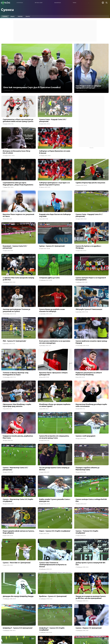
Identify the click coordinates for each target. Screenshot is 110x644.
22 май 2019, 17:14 (80, 409)
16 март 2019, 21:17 (44, 472)
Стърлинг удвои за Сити (49, 278)
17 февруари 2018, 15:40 (46, 632)
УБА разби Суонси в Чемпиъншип (89, 309)
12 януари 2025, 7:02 (8, 124)
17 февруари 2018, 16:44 (82, 601)
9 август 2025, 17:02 (81, 90)
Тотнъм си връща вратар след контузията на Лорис (16, 374)
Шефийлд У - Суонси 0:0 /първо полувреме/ (52, 629)
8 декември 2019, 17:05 (9, 344)
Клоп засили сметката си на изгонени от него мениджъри (55, 342)
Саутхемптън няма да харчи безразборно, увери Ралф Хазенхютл (18, 184)
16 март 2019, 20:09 (45, 504)
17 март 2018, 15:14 (81, 535)
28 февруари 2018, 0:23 (45, 569)
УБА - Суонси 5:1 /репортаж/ (14, 341)
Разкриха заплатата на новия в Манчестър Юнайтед (89, 374)
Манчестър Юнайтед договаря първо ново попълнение (91, 405)
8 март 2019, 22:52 (44, 533)
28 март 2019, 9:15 (8, 440)
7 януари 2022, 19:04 (8, 187)
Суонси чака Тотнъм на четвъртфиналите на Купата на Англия (53, 565)
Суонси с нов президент (86, 436)
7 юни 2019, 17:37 (7, 409)
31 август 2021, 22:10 (45, 187)
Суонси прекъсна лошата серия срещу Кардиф (91, 342)
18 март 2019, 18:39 (81, 438)
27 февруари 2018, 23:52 (82, 567)
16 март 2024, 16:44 (45, 124)
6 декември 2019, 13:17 (45, 346)
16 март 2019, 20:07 (81, 504)
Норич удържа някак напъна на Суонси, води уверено (19, 532)
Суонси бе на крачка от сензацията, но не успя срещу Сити (54, 437)
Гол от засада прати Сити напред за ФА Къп (54, 469)
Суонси (7, 10)
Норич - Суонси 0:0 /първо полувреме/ (55, 531)
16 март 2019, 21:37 (8, 472)
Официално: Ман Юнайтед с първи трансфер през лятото (17, 405)
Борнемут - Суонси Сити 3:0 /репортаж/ (15, 247)
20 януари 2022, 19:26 (45, 156)
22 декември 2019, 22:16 (45, 314)
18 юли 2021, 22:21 (7, 219)
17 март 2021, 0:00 (8, 251)
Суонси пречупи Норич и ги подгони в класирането (91, 279)
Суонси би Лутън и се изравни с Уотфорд (88, 247)
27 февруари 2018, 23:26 (9, 599)
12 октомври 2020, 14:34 (9, 314)
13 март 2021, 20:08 (45, 248)
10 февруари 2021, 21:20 (9, 282)
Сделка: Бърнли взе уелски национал (90, 183)
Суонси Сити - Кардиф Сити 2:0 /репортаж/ (53, 120)
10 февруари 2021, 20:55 (46, 280)
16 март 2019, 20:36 (8, 504)
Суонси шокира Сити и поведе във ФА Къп (91, 500)
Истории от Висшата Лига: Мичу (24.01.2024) (16, 152)
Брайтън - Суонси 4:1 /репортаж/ (53, 596)
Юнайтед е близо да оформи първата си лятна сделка (55, 405)
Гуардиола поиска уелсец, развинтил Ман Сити (18, 437)
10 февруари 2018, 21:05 (82, 630)
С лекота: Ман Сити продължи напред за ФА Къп (18, 279)
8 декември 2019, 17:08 (82, 312)
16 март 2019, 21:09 (81, 472)
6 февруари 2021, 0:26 (81, 282)
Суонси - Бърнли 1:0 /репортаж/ (89, 628)
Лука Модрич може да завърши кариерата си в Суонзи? (88, 87)
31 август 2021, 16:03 (81, 185)
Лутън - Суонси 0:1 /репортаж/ (52, 246)
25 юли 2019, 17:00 (44, 377)
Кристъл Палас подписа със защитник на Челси (19, 215)
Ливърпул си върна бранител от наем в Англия (55, 152)
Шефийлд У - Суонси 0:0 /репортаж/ (18, 628)
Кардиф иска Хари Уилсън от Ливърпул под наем (55, 215)
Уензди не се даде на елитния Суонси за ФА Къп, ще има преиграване (91, 597)
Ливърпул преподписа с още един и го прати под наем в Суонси (55, 184)
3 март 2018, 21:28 (8, 565)
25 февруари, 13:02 (8, 90)
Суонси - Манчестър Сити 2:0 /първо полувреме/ (18, 500)
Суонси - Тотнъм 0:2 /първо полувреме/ (87, 532)
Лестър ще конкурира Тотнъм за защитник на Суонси (16, 310)
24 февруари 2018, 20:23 (46, 599)
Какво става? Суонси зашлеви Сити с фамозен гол (55, 500)
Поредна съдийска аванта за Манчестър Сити (87, 469)
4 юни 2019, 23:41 (44, 409)
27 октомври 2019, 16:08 (82, 346)
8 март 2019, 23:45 (8, 535)
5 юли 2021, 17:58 (44, 219)
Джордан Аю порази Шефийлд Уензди (18, 596)
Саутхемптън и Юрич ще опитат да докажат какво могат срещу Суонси (18, 120)
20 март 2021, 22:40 (81, 219)
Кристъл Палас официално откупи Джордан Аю (53, 374)
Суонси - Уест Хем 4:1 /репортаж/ (17, 563)
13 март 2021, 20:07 (81, 251)
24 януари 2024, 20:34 (9, 156)
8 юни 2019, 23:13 (80, 377)
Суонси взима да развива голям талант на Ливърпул (52, 310)
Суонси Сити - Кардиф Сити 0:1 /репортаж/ (89, 215)
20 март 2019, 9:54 (44, 440)
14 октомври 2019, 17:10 (9, 377)
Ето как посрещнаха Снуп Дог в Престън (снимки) (32, 87)
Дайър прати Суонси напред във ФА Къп (90, 564)
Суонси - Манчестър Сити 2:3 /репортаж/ (15, 469)
